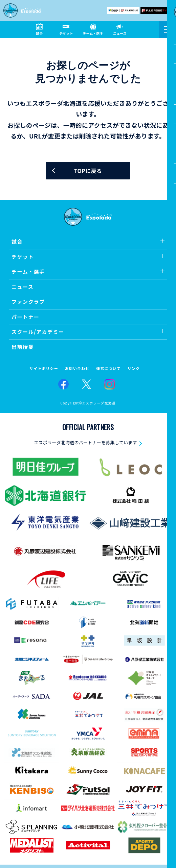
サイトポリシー (44, 368)
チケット (23, 257)
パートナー (26, 317)
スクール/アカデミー (38, 332)
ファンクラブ (28, 302)
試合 (17, 241)
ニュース (23, 287)
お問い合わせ (77, 368)
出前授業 (23, 347)
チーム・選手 (28, 271)
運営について (108, 368)
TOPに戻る (88, 171)
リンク (134, 368)
